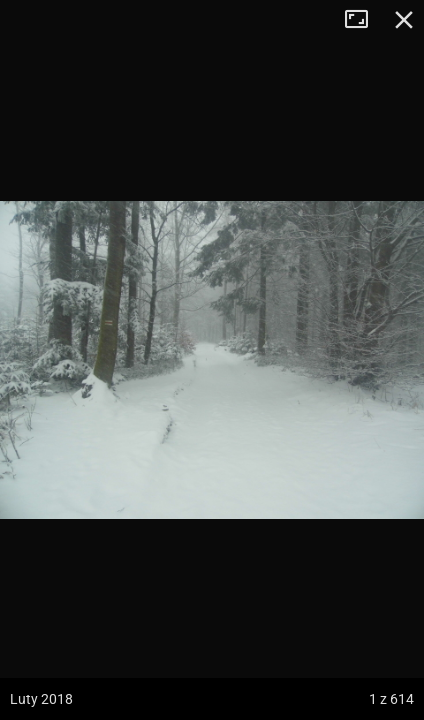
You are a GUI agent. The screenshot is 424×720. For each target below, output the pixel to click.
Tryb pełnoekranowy (364, 20)
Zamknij (404, 20)
